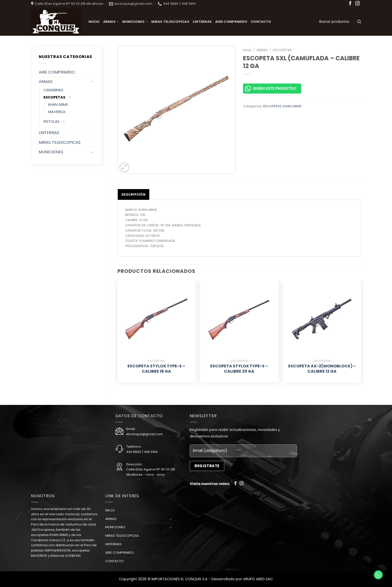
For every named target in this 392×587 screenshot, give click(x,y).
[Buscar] (359, 22)
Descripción (133, 194)
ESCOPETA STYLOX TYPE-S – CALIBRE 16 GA (156, 369)
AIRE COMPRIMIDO (231, 22)
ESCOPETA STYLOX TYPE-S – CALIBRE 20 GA (239, 369)
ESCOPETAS (54, 97)
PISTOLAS (51, 122)
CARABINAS (53, 90)
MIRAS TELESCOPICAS (170, 22)
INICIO (94, 22)
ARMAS (111, 22)
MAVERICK (57, 112)
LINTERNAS (202, 22)
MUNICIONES (135, 22)
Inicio (247, 50)
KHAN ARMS (58, 105)
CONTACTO (261, 22)
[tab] (133, 194)
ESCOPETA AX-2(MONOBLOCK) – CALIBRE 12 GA (322, 369)
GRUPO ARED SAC (258, 579)
